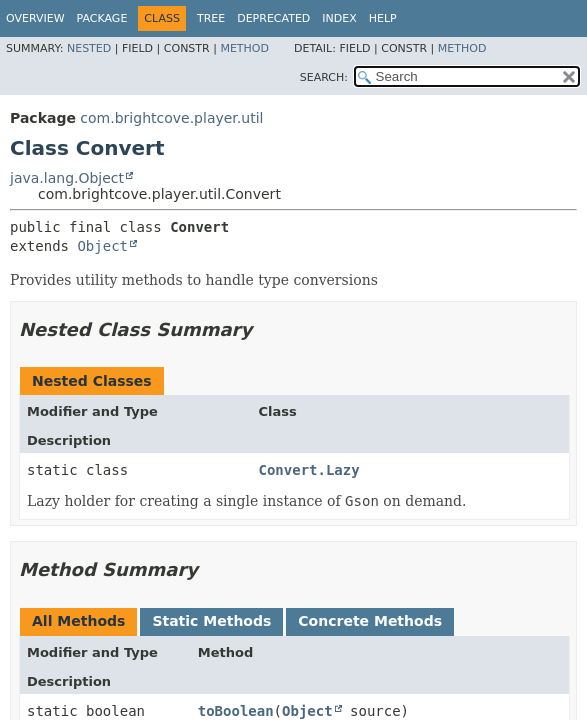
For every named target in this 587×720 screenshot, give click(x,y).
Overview (35, 18)
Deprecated (273, 18)
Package (102, 18)
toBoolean (236, 711)
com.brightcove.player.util (171, 118)
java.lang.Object (67, 178)
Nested (89, 48)
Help (383, 18)
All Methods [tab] (78, 621)
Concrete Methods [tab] (370, 621)
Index (339, 18)
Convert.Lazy (309, 470)
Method (244, 48)
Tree (211, 18)
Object (102, 246)
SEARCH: (324, 77)
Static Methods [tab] (211, 621)
